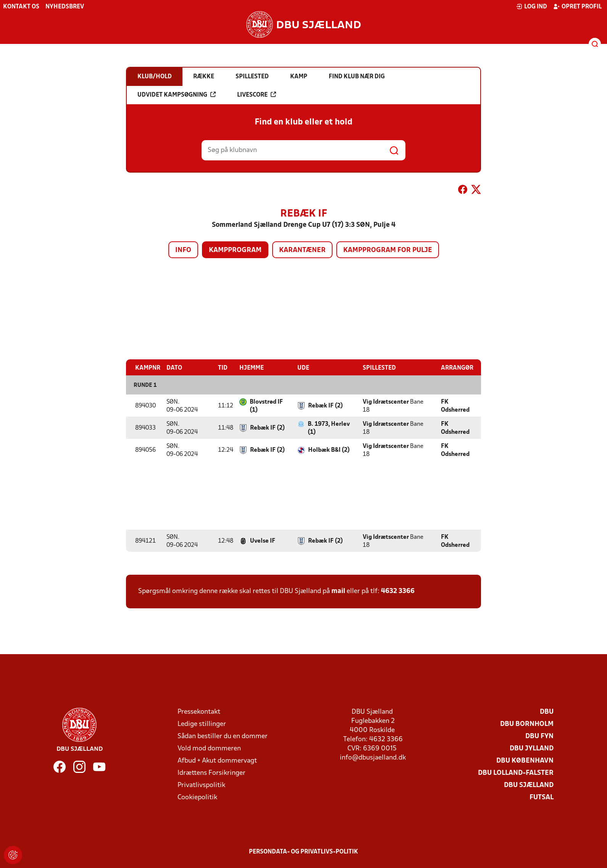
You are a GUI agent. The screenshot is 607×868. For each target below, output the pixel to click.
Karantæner (302, 250)
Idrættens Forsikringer (211, 773)
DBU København (525, 761)
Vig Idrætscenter (386, 402)
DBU (547, 712)
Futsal (542, 797)
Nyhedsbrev (65, 7)
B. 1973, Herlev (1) (329, 428)
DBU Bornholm (527, 724)
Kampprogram (235, 250)
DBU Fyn (539, 736)
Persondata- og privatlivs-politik (303, 852)
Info (183, 250)
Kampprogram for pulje (388, 250)
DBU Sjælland (529, 785)
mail (338, 591)
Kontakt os (21, 7)
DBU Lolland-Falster (516, 773)
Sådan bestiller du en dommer (223, 736)
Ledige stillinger (202, 724)
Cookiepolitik (197, 797)
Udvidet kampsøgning (177, 95)
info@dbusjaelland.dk (373, 757)
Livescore (257, 95)
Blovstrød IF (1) (266, 406)
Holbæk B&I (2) (329, 450)
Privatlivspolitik (201, 785)
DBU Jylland (532, 748)
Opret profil (577, 6)
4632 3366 (398, 591)
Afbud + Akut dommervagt (217, 761)
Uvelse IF (263, 541)
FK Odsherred (455, 406)
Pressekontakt (199, 712)
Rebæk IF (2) (325, 406)
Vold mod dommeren (209, 748)
